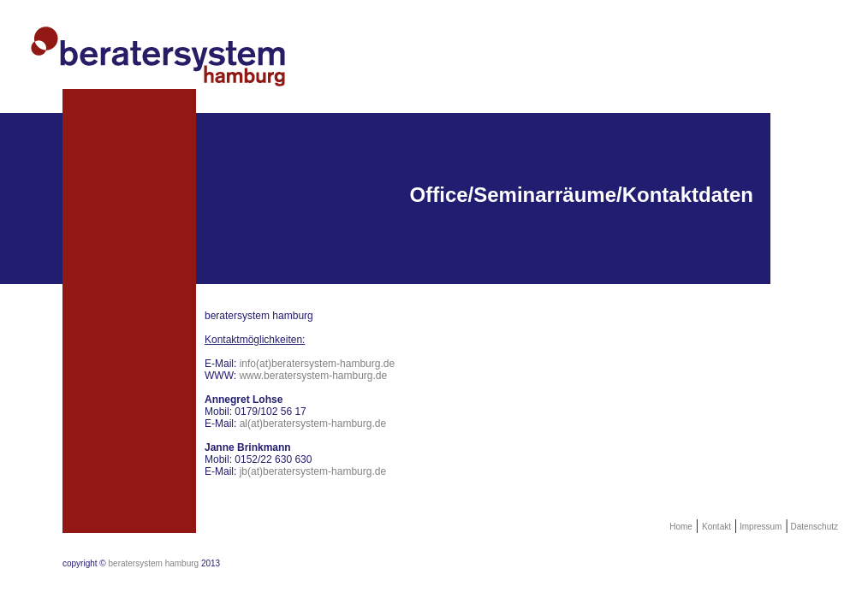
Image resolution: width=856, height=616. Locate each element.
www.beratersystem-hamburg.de (313, 376)
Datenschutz (813, 527)
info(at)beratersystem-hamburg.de (317, 364)
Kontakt (716, 527)
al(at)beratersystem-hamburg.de (313, 423)
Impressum (759, 527)
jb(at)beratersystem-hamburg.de (313, 471)
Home (681, 527)
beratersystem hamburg (154, 563)
